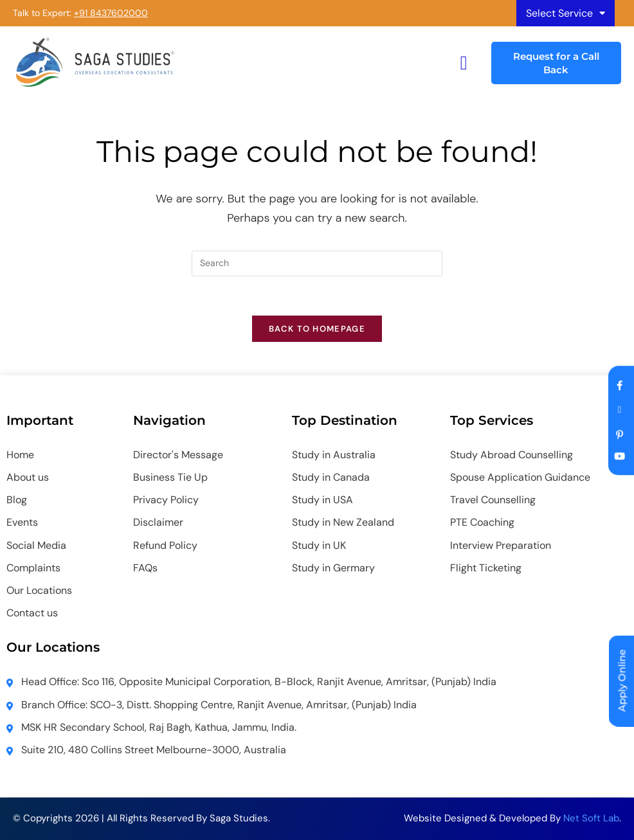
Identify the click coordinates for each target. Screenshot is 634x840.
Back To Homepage (317, 329)
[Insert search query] (317, 264)
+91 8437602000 (111, 13)
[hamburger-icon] (464, 63)
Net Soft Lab (591, 818)
